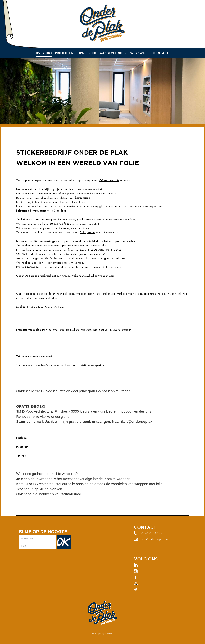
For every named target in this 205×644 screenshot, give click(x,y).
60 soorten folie (109, 180)
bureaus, (85, 267)
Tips (81, 53)
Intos (62, 330)
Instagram (22, 447)
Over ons (44, 53)
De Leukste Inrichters (79, 330)
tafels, (75, 267)
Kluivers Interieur (121, 330)
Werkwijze (140, 53)
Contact (161, 53)
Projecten (64, 53)
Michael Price (25, 307)
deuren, (66, 267)
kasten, (45, 267)
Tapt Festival (101, 330)
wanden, (55, 267)
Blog (92, 53)
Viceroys (52, 330)
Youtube (21, 456)
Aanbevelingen (113, 53)
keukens (96, 267)
